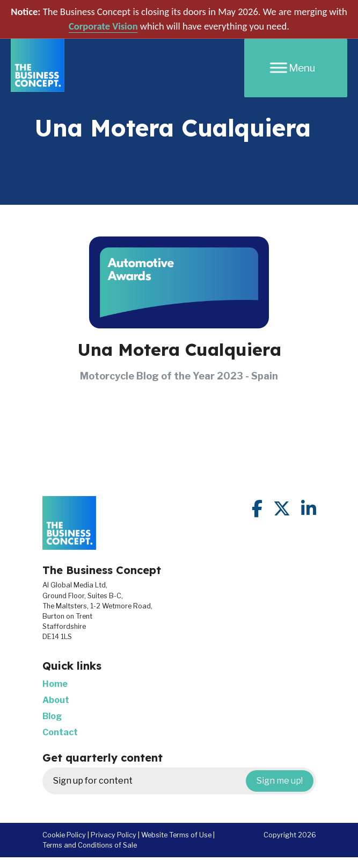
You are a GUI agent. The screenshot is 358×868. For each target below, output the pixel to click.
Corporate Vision (103, 26)
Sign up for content (183, 781)
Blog (52, 716)
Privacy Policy (114, 835)
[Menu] (296, 68)
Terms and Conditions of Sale (90, 845)
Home (55, 684)
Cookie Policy (64, 835)
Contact (60, 732)
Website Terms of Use (176, 835)
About (56, 700)
